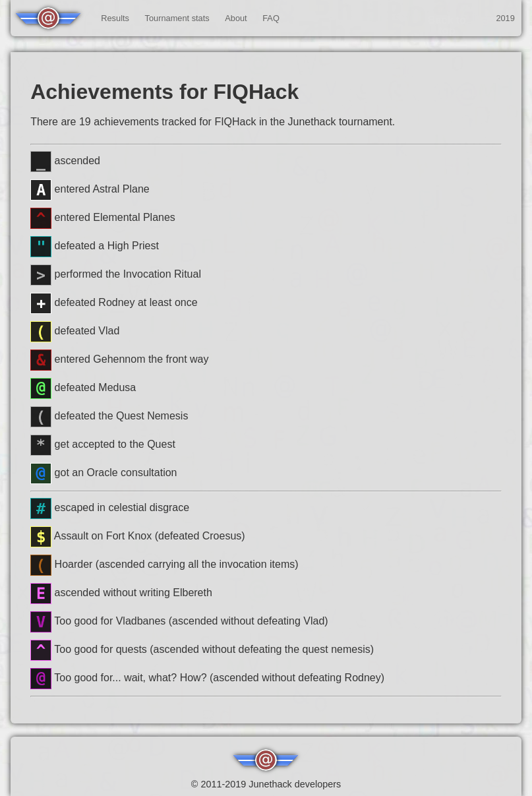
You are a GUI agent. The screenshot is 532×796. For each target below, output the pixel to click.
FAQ (271, 18)
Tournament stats (177, 18)
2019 (505, 18)
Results (115, 18)
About (236, 18)
